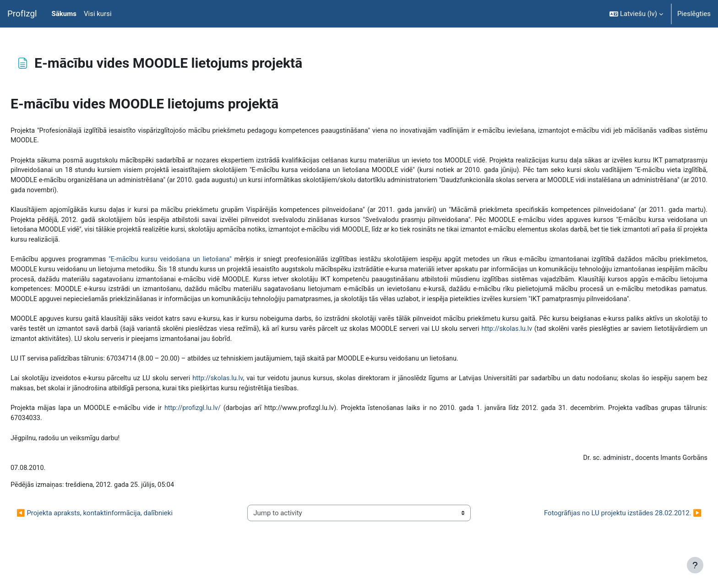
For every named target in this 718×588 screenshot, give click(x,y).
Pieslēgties (694, 14)
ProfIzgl (22, 14)
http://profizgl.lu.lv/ (215, 430)
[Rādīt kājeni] (695, 565)
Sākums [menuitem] (64, 14)
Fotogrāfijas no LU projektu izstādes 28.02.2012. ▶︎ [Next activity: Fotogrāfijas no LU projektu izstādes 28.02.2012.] (601, 537)
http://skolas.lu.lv (603, 347)
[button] (636, 14)
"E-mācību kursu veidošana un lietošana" (198, 265)
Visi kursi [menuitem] (98, 14)
